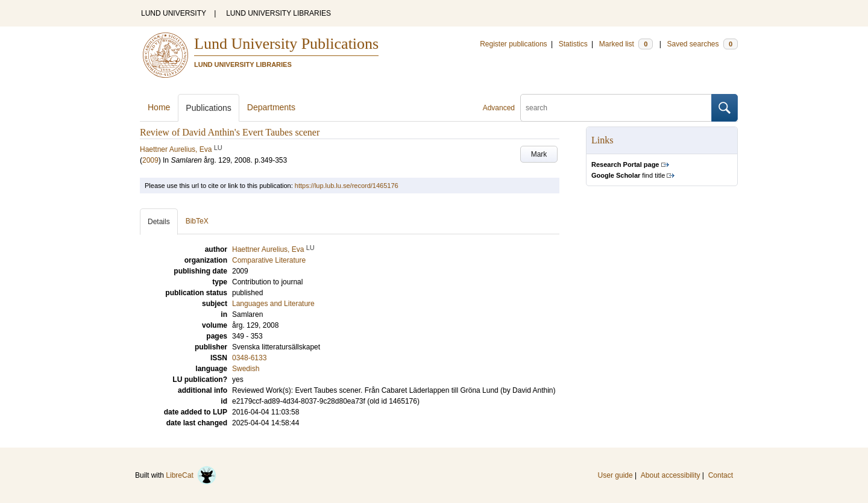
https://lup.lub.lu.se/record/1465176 (347, 186)
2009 (150, 160)
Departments (271, 107)
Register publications (513, 44)
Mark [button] (539, 154)
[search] (616, 108)
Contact (721, 475)
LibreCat (191, 475)
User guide (615, 475)
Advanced (499, 108)
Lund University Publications (286, 44)
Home (159, 107)
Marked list (626, 44)
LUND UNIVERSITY (174, 13)
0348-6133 (249, 358)
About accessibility (671, 475)
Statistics (573, 44)
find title (628, 175)
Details (159, 222)
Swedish (246, 369)
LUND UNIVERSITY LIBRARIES (278, 13)
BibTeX (197, 221)
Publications (209, 108)
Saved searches (702, 44)
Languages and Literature (273, 304)
